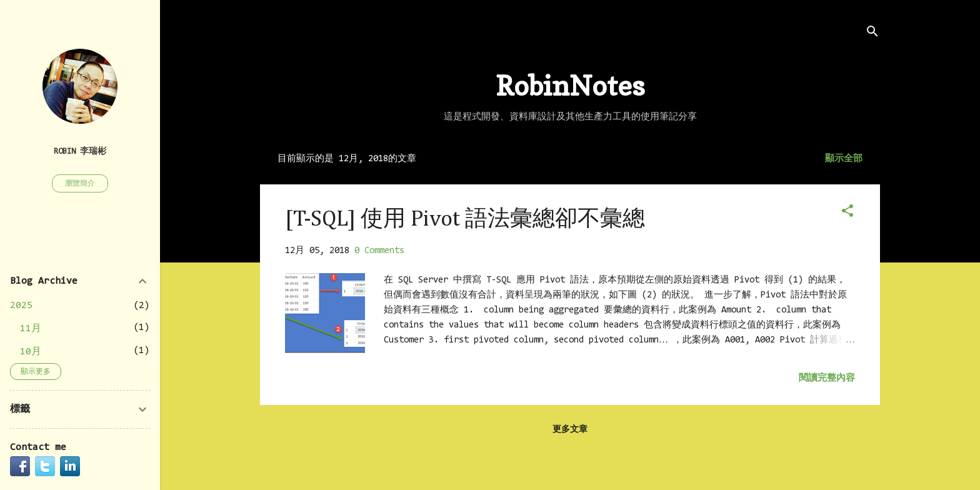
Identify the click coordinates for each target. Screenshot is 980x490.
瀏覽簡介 (80, 184)
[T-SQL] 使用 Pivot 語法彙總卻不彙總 (465, 219)
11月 (31, 329)
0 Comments (379, 251)
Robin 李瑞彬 (80, 152)
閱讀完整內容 (827, 378)
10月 (31, 352)
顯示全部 (844, 159)
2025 (21, 306)
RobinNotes (570, 85)
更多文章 (570, 430)
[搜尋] (872, 34)
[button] (847, 213)
